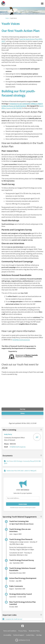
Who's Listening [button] (22, 430)
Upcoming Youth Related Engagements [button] (22, 517)
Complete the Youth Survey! (14, 619)
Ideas (22, 413)
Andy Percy (8, 434)
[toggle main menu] (42, 4)
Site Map (39, 635)
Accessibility (7, 635)
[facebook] (23, 626)
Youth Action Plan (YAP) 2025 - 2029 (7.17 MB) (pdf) (21, 471)
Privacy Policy (23, 631)
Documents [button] (22, 456)
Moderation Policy (34, 631)
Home (7, 18)
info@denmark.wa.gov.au (21, 340)
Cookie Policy (30, 635)
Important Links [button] (22, 615)
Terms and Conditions (10, 631)
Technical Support (19, 635)
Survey (23, 409)
